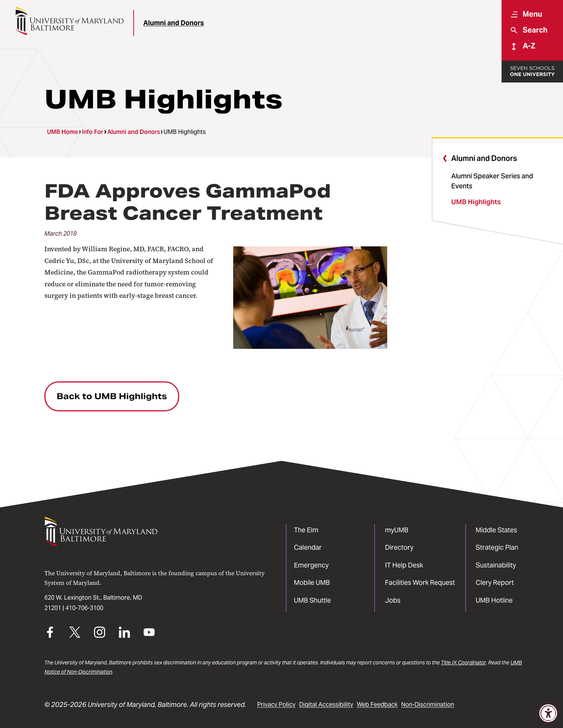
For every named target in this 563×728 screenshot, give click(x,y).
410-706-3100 (84, 608)
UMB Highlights (476, 202)
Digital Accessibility (326, 705)
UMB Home (63, 132)
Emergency (311, 565)
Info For (93, 132)
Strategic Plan (497, 547)
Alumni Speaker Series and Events (492, 181)
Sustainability (496, 565)
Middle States (496, 530)
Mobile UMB (312, 582)
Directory (399, 547)
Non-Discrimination (428, 705)
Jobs (393, 600)
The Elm (306, 530)
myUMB (397, 530)
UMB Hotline (494, 600)
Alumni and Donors (174, 23)
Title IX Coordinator (463, 663)
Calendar (308, 547)
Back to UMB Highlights (112, 396)
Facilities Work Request (420, 582)
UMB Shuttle (312, 600)
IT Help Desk (404, 565)
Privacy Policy (276, 705)
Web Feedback (377, 705)
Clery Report (495, 582)
